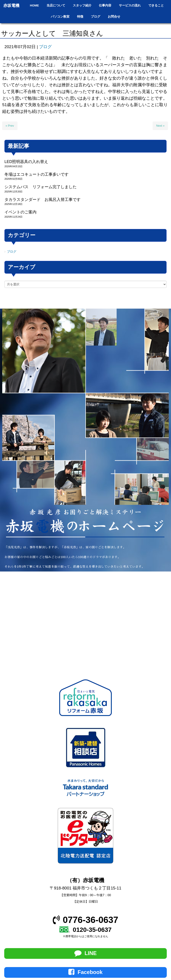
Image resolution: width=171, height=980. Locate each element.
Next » (160, 126)
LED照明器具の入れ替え (26, 162)
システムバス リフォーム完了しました (41, 187)
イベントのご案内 (20, 212)
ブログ (45, 47)
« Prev (10, 126)
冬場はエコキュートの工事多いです (37, 174)
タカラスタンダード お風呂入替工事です (43, 200)
